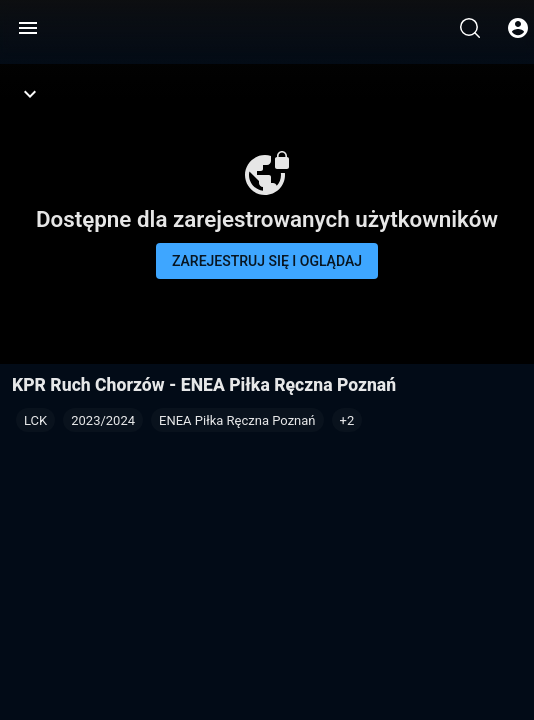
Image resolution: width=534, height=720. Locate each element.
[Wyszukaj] (470, 28)
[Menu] (28, 28)
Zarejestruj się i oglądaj (267, 261)
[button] (347, 420)
